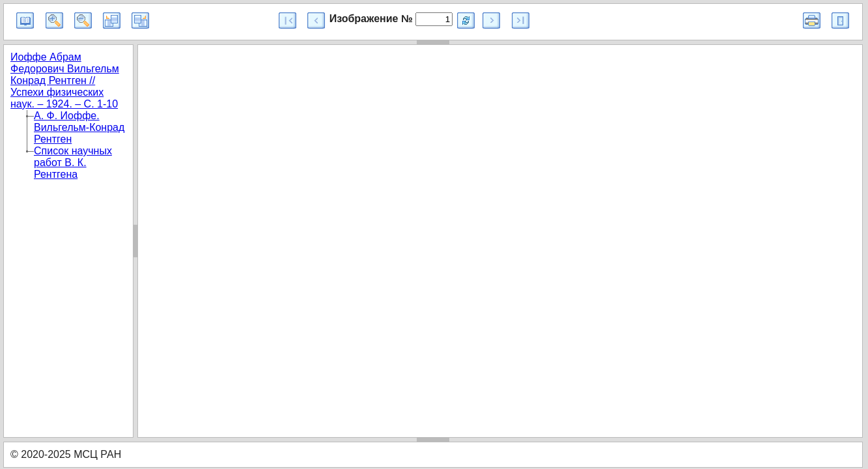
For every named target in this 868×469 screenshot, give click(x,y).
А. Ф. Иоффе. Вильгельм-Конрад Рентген (79, 127)
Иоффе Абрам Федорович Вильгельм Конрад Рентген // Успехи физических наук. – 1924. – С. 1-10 (65, 80)
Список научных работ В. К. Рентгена (73, 163)
